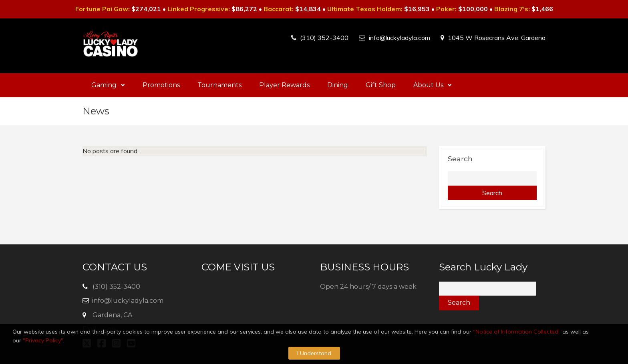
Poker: (446, 9)
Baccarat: (279, 9)
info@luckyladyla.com (400, 38)
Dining (338, 85)
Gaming (108, 85)
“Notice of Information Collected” (517, 332)
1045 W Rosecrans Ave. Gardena (497, 38)
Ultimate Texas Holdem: (365, 9)
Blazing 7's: (512, 9)
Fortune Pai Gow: (103, 9)
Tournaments (219, 85)
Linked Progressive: (199, 9)
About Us (433, 85)
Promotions (161, 85)
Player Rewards (284, 85)
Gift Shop (381, 85)
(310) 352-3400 (324, 38)
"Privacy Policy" (43, 340)
